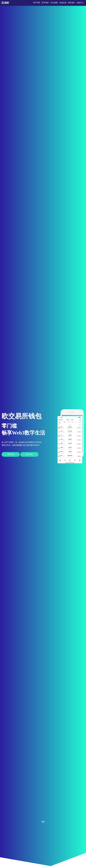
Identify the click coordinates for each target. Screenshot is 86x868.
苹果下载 (11, 454)
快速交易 (63, 3)
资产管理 (37, 3)
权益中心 (80, 3)
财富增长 (72, 3)
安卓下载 (29, 454)
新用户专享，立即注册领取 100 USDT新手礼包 (20, 445)
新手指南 (45, 3)
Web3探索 (54, 3)
